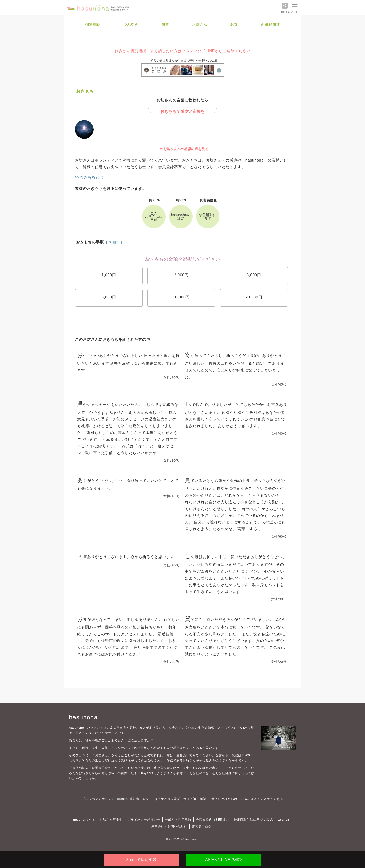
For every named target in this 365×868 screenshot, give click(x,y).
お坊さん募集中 (111, 820)
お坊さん (200, 24)
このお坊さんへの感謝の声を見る (182, 149)
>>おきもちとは (89, 177)
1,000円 (109, 275)
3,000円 (254, 275)
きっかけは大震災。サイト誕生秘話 (180, 799)
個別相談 (93, 24)
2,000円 (181, 275)
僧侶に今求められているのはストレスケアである (247, 799)
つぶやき (131, 24)
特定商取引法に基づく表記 (253, 820)
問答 (165, 24)
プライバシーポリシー (144, 820)
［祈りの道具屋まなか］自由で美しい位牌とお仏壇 (182, 61)
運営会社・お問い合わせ (169, 826)
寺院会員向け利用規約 (212, 820)
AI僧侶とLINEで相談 (224, 860)
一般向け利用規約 (178, 820)
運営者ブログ (202, 826)
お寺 (234, 24)
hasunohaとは (84, 820)
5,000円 (109, 297)
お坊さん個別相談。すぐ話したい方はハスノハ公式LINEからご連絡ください (182, 51)
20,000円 (254, 297)
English (283, 820)
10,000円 (181, 297)
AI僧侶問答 (270, 24)
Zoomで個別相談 (141, 860)
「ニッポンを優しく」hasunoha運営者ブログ (116, 799)
